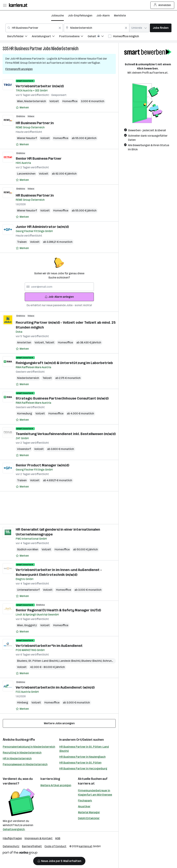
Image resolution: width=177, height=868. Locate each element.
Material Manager (89, 812)
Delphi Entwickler (89, 818)
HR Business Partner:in (35, 123)
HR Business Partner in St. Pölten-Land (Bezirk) (84, 749)
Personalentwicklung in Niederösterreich (29, 747)
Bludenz (23, 661)
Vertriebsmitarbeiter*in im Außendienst (49, 646)
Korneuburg (25, 413)
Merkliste (120, 16)
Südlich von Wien (28, 549)
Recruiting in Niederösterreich (22, 753)
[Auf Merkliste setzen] (22, 108)
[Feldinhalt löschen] (60, 28)
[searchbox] (59, 287)
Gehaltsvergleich (14, 829)
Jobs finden (161, 28)
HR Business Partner (26, 49)
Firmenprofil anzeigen (19, 69)
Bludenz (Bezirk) (92, 661)
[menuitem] (20, 37)
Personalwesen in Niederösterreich (25, 764)
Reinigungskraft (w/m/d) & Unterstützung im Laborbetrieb (64, 363)
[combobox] (34, 28)
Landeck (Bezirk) (70, 661)
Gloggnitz (30, 625)
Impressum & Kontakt (39, 838)
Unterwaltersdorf (28, 590)
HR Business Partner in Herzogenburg (83, 769)
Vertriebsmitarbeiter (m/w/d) (40, 86)
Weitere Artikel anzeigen (56, 785)
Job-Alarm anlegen (59, 297)
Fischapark (85, 801)
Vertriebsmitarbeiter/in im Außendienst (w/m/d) (55, 687)
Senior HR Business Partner (39, 158)
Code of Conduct (55, 846)
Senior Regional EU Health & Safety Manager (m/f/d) (58, 610)
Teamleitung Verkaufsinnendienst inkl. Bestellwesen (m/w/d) (66, 434)
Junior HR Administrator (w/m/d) (42, 227)
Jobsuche (57, 16)
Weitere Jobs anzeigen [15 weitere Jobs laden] (59, 723)
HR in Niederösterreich (17, 758)
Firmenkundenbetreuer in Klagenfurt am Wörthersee (95, 793)
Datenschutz (11, 846)
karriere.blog (50, 779)
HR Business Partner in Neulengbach (82, 757)
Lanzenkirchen (26, 174)
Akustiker (84, 806)
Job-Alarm (103, 16)
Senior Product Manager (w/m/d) (42, 465)
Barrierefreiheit (32, 846)
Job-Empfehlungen (80, 16)
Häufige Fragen (12, 838)
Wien (21, 101)
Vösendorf (24, 449)
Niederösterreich (65, 49)
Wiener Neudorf (27, 138)
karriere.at (86, 783)
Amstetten (24, 342)
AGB (58, 838)
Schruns (108, 661)
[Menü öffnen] (5, 5)
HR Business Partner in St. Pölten (80, 763)
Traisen (22, 242)
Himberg (23, 703)
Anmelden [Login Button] (162, 5)
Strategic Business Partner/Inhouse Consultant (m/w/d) (62, 398)
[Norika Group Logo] (20, 853)
